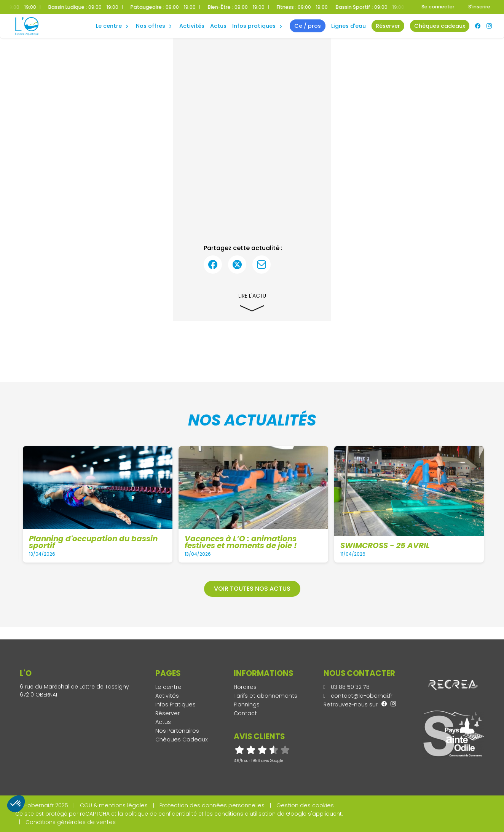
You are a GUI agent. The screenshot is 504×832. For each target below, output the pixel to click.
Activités (192, 26)
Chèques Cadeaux (182, 740)
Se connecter (438, 7)
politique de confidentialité (161, 814)
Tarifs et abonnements (266, 696)
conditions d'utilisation (245, 814)
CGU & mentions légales (114, 805)
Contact (245, 713)
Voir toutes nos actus (252, 589)
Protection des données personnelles (212, 805)
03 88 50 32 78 (347, 687)
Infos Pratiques (254, 26)
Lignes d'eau (348, 26)
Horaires (245, 687)
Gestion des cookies (305, 805)
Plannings (247, 704)
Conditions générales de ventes (71, 822)
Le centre (168, 687)
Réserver (167, 713)
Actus (218, 26)
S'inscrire (479, 7)
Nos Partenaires (177, 731)
